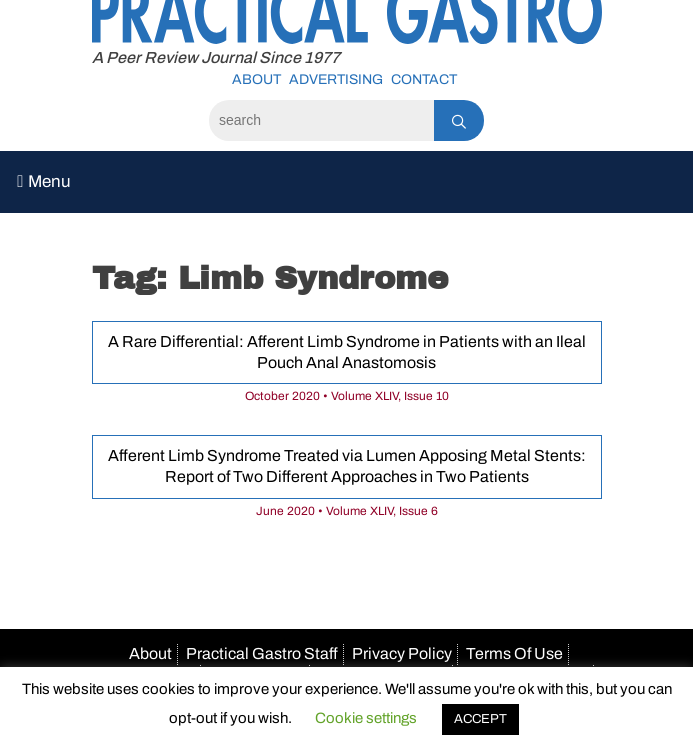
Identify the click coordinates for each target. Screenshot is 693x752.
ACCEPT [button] (480, 719)
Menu (43, 181)
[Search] (321, 120)
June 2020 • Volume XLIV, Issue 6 (347, 511)
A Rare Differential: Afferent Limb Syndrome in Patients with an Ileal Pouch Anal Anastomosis (347, 352)
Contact (424, 79)
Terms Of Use (514, 653)
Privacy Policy (402, 653)
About (256, 79)
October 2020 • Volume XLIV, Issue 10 (347, 396)
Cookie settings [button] (366, 718)
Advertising (336, 79)
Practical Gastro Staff (262, 653)
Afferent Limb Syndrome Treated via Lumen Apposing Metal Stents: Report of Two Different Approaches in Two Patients (347, 466)
